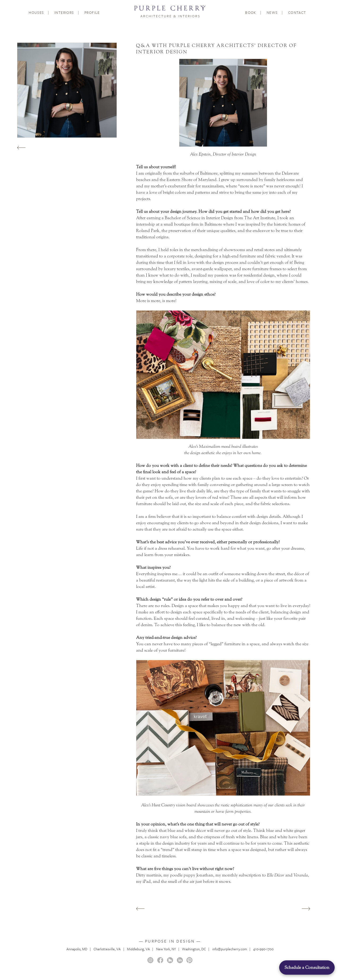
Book (251, 12)
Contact (297, 12)
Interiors (64, 12)
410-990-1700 (263, 949)
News (272, 12)
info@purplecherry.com (230, 949)
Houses (36, 12)
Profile (92, 12)
